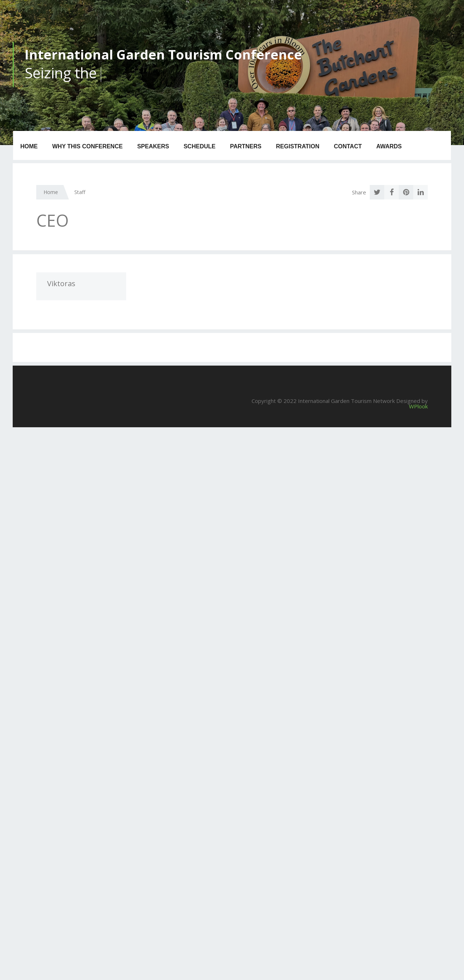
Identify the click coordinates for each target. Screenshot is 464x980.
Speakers (153, 146)
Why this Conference (87, 146)
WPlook (418, 406)
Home (29, 146)
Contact (348, 146)
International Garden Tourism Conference (163, 55)
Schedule (199, 146)
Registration (298, 146)
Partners (246, 146)
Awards (389, 146)
